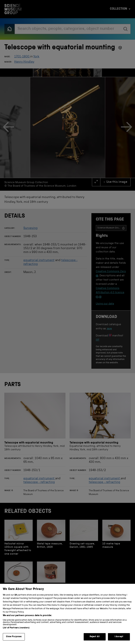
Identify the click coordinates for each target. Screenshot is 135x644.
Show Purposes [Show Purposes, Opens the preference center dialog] (14, 640)
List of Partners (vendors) (16, 631)
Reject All (95, 640)
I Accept (119, 640)
